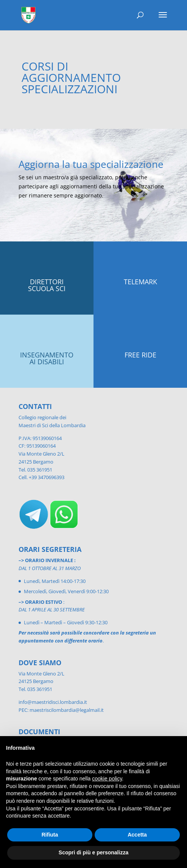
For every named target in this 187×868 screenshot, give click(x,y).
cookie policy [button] (107, 779)
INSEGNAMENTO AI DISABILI (47, 358)
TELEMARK (140, 282)
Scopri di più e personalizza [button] (93, 852)
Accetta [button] (137, 835)
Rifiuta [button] (50, 835)
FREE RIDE (140, 355)
